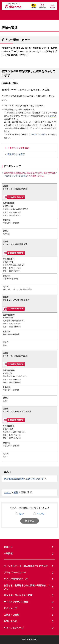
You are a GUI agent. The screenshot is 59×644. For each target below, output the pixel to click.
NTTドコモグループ (29, 628)
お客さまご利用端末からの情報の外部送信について (27, 587)
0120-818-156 (15, 324)
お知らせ (8, 547)
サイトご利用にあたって (16, 579)
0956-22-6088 (15, 327)
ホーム (7, 492)
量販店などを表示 (16, 154)
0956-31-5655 (15, 438)
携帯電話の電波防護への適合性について (24, 479)
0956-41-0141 (15, 215)
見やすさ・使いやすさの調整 (18, 595)
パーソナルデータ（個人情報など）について (26, 566)
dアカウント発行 (38, 135)
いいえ (41, 514)
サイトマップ (10, 608)
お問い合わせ (10, 621)
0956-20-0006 (15, 383)
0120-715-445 (15, 435)
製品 (6, 472)
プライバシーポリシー (15, 572)
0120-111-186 (15, 268)
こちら (52, 116)
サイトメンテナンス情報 (29, 602)
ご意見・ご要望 (11, 615)
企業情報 (8, 553)
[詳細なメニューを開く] (53, 6)
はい (22, 514)
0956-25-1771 (15, 271)
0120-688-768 (15, 212)
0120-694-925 (15, 379)
